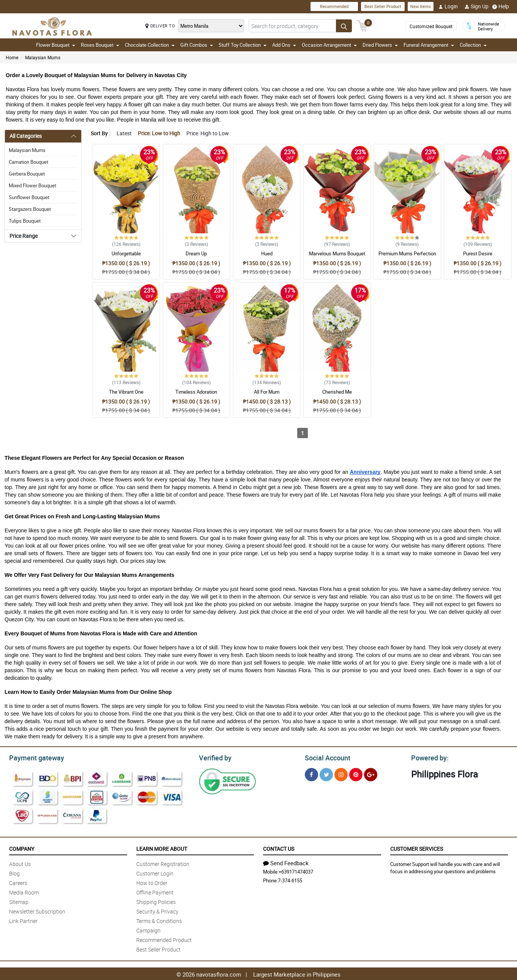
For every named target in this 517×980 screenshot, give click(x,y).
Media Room (24, 891)
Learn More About (162, 848)
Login (448, 6)
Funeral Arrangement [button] (429, 45)
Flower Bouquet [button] (56, 45)
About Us (20, 863)
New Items (421, 6)
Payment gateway (33, 757)
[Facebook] (311, 773)
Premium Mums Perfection (407, 253)
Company (22, 848)
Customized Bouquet (431, 26)
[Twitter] (326, 773)
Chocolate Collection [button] (150, 45)
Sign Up (477, 6)
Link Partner (23, 920)
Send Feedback (286, 862)
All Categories (26, 136)
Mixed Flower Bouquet (32, 185)
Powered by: (428, 757)
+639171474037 (296, 871)
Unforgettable (126, 253)
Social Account (325, 757)
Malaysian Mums (43, 57)
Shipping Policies (156, 901)
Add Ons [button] (284, 45)
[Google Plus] (371, 773)
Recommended (334, 6)
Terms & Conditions (159, 920)
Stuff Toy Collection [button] (243, 45)
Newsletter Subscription (37, 910)
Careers (18, 882)
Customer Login (155, 872)
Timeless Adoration (196, 392)
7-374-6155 (290, 879)
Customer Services (417, 848)
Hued (267, 253)
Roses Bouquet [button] (100, 45)
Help (501, 6)
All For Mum (267, 392)
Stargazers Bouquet (30, 209)
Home (12, 57)
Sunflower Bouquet (29, 197)
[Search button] (344, 26)
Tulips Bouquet (25, 221)
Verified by (214, 757)
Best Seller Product (383, 6)
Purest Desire (478, 253)
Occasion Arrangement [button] (329, 45)
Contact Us (279, 848)
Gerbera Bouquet (27, 174)
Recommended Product (164, 939)
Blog (14, 872)
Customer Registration (163, 863)
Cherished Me (337, 392)
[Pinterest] (356, 773)
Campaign (148, 929)
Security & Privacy (157, 910)
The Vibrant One (126, 392)
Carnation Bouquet (28, 162)
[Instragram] (341, 773)
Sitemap (19, 901)
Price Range (24, 236)
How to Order (152, 882)
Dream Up (196, 253)
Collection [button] (473, 45)
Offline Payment (155, 891)
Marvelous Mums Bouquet (337, 253)
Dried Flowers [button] (380, 45)
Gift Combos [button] (197, 45)
